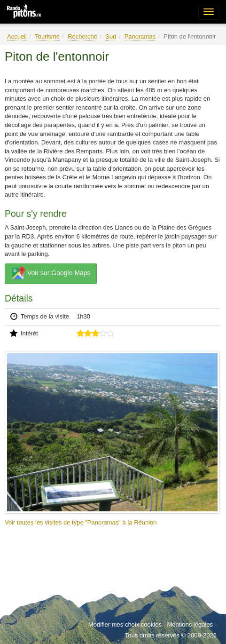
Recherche (82, 36)
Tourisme (47, 36)
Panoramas (140, 36)
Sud (111, 36)
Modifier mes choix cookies (125, 624)
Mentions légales (190, 624)
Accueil (17, 36)
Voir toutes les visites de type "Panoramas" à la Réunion (81, 522)
